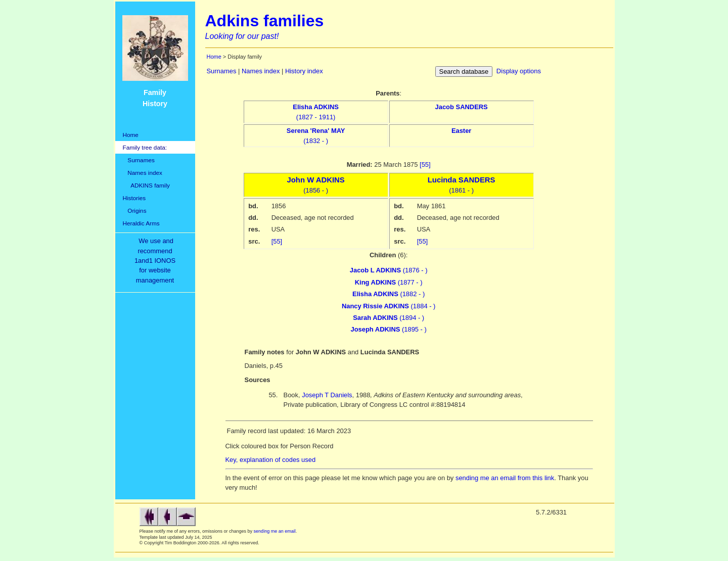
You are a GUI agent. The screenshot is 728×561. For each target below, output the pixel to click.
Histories (134, 198)
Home (131, 135)
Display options (519, 71)
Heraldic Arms (141, 223)
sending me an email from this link (505, 478)
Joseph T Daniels (327, 395)
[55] (425, 165)
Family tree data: (145, 147)
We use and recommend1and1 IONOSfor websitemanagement (157, 261)
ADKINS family (146, 185)
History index (304, 71)
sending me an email (275, 531)
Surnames (139, 160)
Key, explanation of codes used (271, 460)
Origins (135, 211)
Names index (143, 173)
